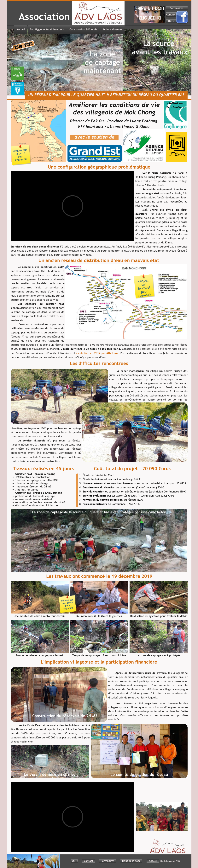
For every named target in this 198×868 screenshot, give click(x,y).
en (92, 353)
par (104, 353)
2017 (97, 353)
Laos (115, 353)
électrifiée (83, 353)
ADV (109, 353)
